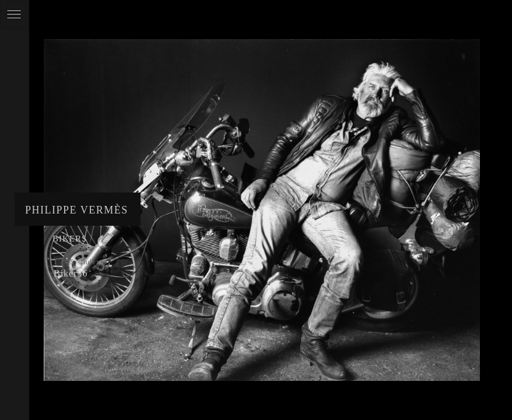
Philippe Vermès (77, 210)
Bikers (70, 239)
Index (91, 262)
